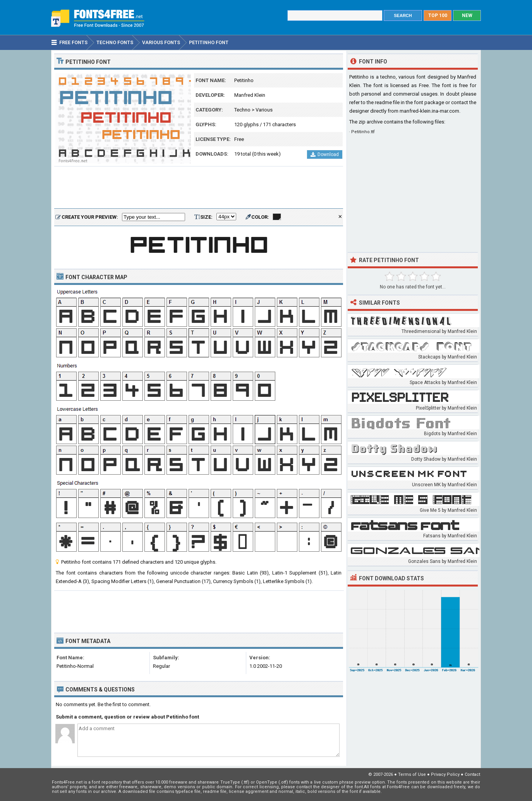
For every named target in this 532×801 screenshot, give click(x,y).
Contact (472, 774)
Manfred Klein (250, 95)
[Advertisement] (199, 188)
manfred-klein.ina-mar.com (429, 111)
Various (264, 110)
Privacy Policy (445, 774)
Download (325, 154)
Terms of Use (412, 774)
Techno (242, 110)
